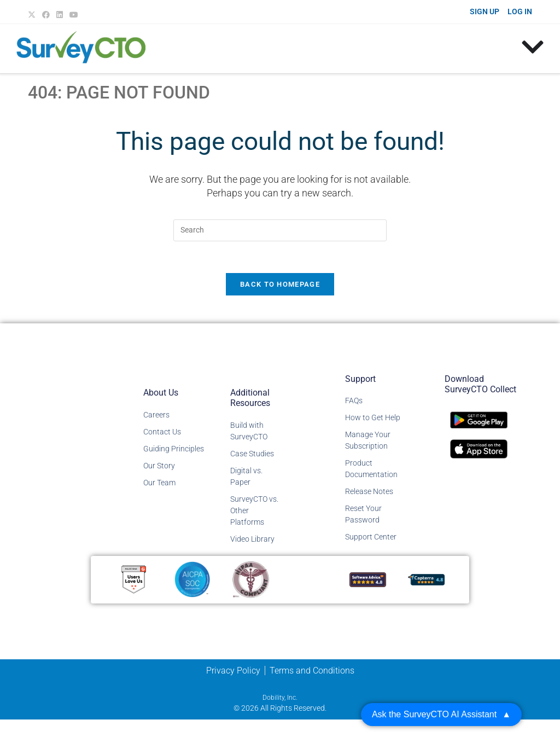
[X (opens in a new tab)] (33, 15)
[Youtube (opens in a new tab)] (74, 15)
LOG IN (520, 11)
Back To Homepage (280, 286)
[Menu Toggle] (533, 47)
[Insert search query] (280, 230)
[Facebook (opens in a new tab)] (46, 15)
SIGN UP (485, 11)
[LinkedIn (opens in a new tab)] (60, 15)
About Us (161, 394)
